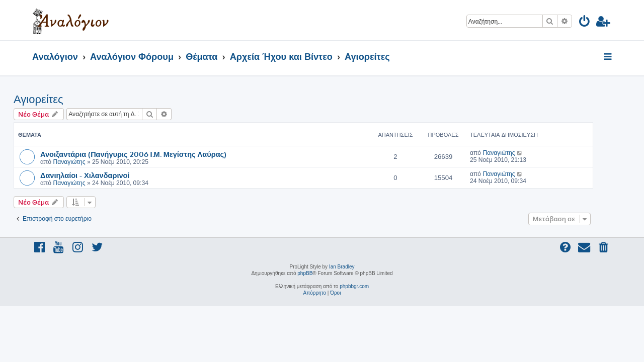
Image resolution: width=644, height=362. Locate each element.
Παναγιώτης (88, 162)
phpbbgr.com (354, 286)
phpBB (305, 273)
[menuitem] (585, 23)
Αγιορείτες (57, 99)
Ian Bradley (342, 267)
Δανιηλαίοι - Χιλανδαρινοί (103, 175)
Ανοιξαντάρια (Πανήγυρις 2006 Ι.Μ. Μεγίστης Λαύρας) (152, 154)
